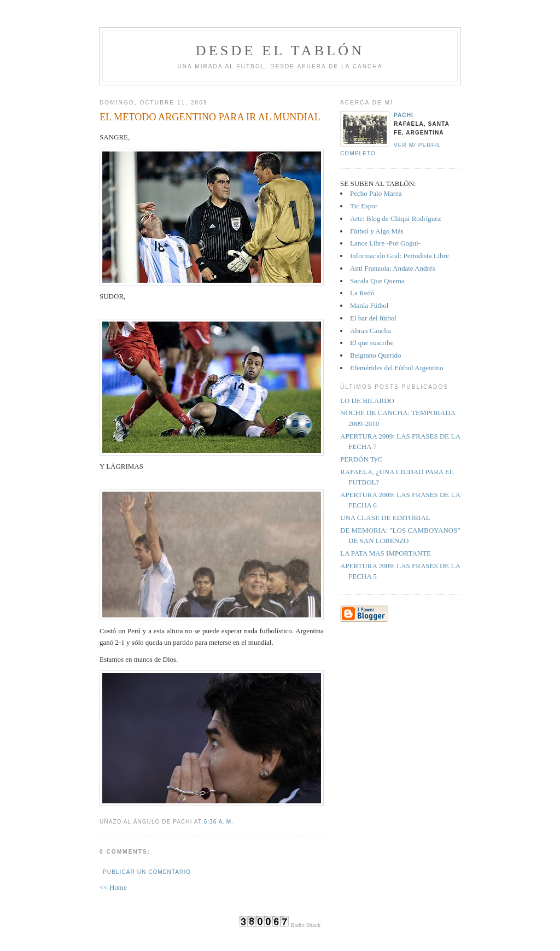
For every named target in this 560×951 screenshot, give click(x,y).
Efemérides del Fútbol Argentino (397, 368)
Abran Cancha (371, 331)
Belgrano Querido (376, 355)
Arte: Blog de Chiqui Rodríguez (396, 218)
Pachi (404, 115)
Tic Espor (364, 206)
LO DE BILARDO (367, 401)
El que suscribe (372, 343)
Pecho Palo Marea (376, 193)
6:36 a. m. (219, 822)
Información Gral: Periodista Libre (399, 256)
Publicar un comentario (147, 872)
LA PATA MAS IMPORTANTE (386, 553)
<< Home (113, 887)
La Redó (362, 293)
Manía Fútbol (369, 305)
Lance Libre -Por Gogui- (385, 243)
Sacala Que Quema (377, 281)
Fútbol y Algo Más (377, 231)
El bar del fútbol (373, 318)
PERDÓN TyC (361, 459)
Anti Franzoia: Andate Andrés (393, 268)
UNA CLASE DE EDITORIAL (385, 518)
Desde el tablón (280, 51)
